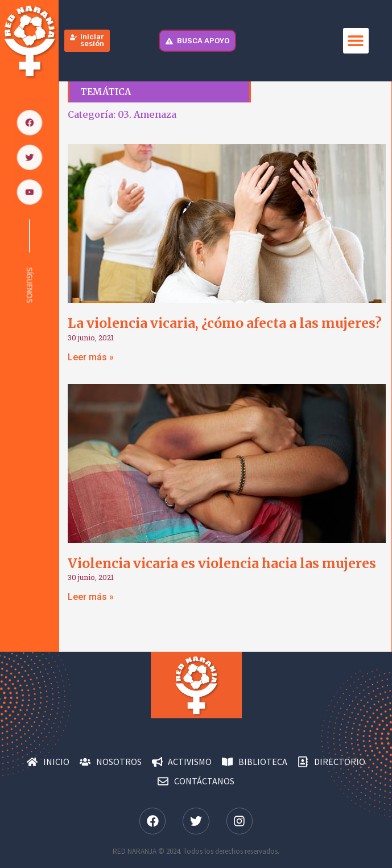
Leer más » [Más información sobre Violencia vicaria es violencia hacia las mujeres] (91, 597)
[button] (356, 41)
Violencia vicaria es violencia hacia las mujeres (222, 563)
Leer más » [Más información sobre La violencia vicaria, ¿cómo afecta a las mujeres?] (91, 357)
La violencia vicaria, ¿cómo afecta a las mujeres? (225, 323)
